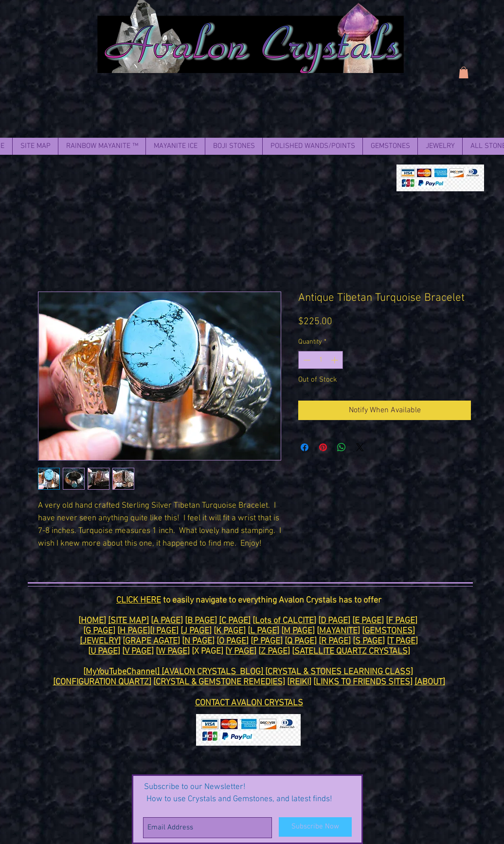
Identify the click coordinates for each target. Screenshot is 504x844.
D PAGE (334, 621)
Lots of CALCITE (284, 621)
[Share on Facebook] (305, 447)
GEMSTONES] (390, 631)
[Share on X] (360, 447)
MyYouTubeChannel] (124, 672)
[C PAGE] (235, 621)
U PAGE (104, 651)
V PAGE (138, 651)
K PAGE (230, 631)
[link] (464, 73)
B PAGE (201, 621)
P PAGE (267, 641)
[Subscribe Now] (315, 827)
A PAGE (167, 621)
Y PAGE (241, 651)
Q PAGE (301, 641)
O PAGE (233, 641)
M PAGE (298, 631)
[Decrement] (306, 360)
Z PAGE (274, 651)
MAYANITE (338, 631)
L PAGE (263, 631)
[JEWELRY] (100, 641)
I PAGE (164, 631)
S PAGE (369, 641)
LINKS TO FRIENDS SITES (363, 682)
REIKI (299, 682)
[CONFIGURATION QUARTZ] (102, 682)
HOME (92, 621)
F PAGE (402, 621)
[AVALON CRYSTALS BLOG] (213, 672)
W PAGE (173, 651)
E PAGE (368, 621)
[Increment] (335, 360)
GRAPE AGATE (151, 641)
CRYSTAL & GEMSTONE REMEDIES (219, 682)
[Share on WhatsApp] (342, 447)
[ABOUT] (430, 682)
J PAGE (196, 631)
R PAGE (335, 641)
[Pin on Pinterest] (323, 447)
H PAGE (134, 631)
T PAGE (402, 641)
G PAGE (99, 631)
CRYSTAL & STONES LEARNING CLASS (339, 672)
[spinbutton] (321, 360)
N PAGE (198, 641)
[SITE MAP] (128, 621)
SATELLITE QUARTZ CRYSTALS (351, 651)
